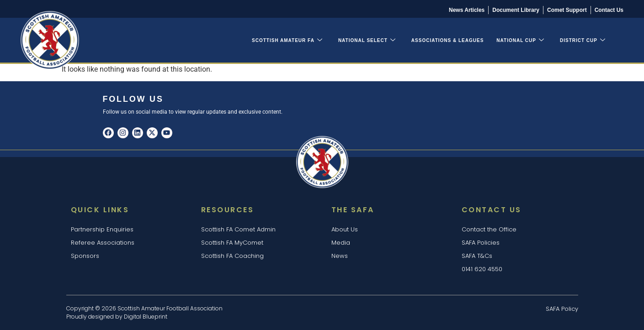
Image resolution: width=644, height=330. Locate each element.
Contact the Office (489, 229)
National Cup (520, 40)
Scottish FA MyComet (232, 243)
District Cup (583, 40)
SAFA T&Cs (477, 256)
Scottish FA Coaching (232, 256)
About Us (345, 229)
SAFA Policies (481, 243)
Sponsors (85, 256)
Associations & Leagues (448, 40)
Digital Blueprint (146, 317)
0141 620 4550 (482, 269)
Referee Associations (103, 243)
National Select (367, 40)
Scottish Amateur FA (287, 40)
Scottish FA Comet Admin (238, 229)
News (340, 256)
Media (341, 243)
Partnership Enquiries (102, 229)
